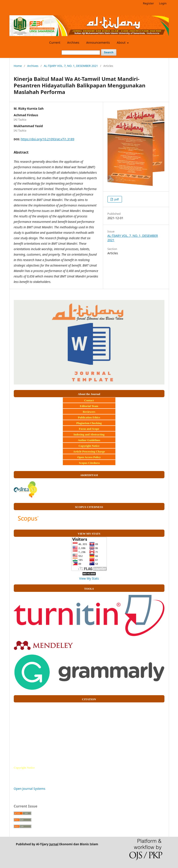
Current (55, 42)
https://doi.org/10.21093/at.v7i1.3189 (47, 139)
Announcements (98, 42)
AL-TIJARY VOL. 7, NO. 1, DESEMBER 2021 (71, 66)
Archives (73, 42)
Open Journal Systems (30, 789)
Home (18, 66)
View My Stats (89, 578)
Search (109, 52)
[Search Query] (81, 53)
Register (148, 3)
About (121, 42)
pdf (116, 199)
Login (163, 3)
